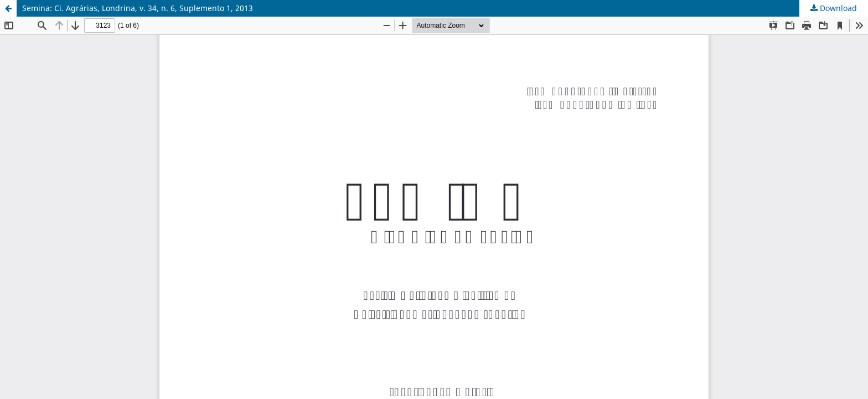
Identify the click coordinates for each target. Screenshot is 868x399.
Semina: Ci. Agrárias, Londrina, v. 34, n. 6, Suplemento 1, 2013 (138, 8)
